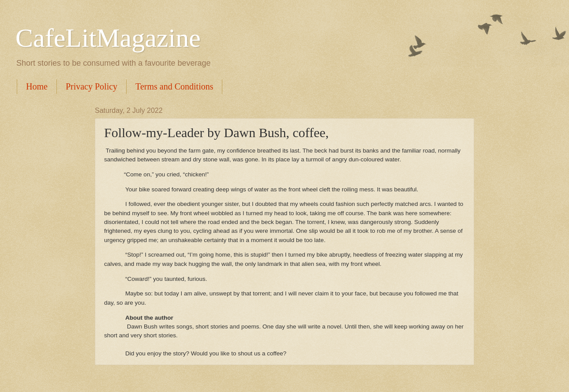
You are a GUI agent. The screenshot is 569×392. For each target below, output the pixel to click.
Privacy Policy (92, 86)
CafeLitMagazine (108, 38)
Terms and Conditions (174, 86)
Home (37, 86)
